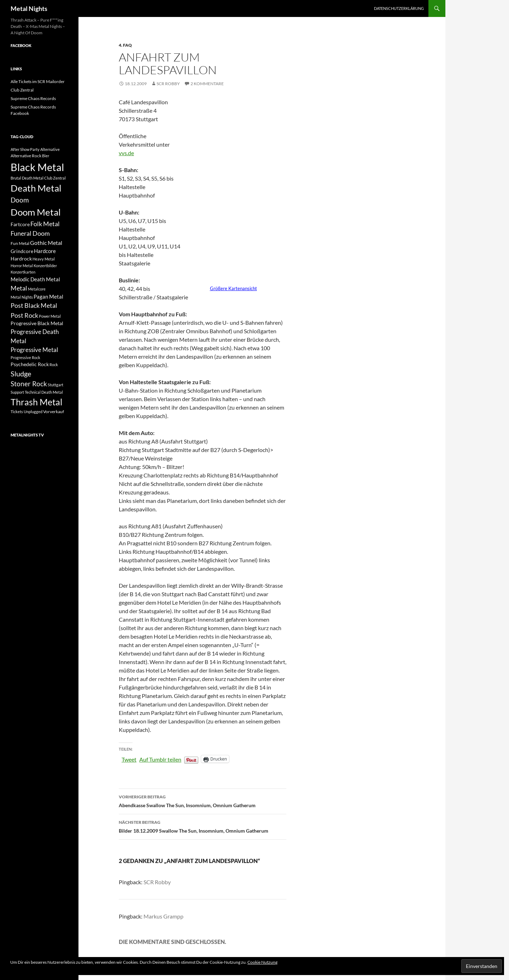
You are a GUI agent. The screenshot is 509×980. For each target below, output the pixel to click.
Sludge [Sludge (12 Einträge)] (21, 374)
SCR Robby (168, 84)
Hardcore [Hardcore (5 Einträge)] (45, 251)
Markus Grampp (163, 916)
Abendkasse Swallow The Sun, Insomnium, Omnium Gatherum (203, 800)
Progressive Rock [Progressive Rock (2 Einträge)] (25, 357)
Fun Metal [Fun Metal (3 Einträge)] (20, 243)
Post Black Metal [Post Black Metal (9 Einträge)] (34, 305)
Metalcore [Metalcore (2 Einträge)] (37, 289)
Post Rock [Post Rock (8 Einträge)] (24, 315)
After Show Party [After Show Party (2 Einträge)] (25, 149)
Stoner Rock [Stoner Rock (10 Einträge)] (29, 384)
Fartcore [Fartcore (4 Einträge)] (20, 224)
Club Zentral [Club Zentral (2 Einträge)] (55, 178)
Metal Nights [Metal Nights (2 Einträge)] (22, 297)
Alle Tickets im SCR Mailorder (38, 81)
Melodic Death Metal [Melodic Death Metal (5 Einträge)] (35, 279)
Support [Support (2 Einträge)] (17, 392)
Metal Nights (29, 8)
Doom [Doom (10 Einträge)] (20, 200)
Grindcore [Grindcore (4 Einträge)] (22, 251)
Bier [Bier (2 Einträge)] (46, 156)
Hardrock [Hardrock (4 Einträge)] (21, 259)
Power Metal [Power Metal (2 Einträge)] (50, 316)
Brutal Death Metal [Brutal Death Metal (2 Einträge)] (27, 178)
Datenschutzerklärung (399, 8)
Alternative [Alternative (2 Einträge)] (50, 149)
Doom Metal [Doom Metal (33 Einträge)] (36, 212)
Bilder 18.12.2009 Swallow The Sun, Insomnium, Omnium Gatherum (203, 826)
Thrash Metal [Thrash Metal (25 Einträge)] (36, 402)
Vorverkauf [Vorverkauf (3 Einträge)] (54, 412)
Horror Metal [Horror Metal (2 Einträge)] (22, 266)
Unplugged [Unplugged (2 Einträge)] (33, 412)
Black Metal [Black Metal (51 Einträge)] (37, 167)
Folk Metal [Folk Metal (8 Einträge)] (45, 224)
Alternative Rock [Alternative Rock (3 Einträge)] (26, 156)
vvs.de (126, 153)
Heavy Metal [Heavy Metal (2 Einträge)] (44, 259)
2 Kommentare (207, 84)
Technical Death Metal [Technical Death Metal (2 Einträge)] (44, 392)
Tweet (129, 759)
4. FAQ (125, 45)
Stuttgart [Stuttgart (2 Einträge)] (55, 385)
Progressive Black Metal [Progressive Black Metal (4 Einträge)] (37, 323)
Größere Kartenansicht (233, 288)
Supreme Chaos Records (33, 98)
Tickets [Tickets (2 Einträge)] (17, 412)
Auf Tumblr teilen (160, 759)
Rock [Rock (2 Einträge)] (54, 365)
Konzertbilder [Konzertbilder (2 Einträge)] (45, 266)
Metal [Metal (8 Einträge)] (19, 288)
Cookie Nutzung (262, 962)
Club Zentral (22, 90)
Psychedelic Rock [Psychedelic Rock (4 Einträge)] (30, 364)
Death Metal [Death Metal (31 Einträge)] (36, 188)
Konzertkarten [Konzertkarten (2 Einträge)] (23, 272)
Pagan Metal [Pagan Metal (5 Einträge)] (48, 297)
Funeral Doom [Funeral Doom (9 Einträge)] (30, 233)
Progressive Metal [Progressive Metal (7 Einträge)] (34, 350)
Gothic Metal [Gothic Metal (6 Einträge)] (46, 243)
